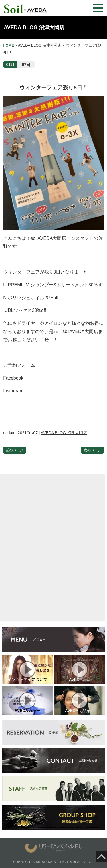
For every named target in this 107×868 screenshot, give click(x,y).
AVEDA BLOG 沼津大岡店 (34, 27)
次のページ (92, 450)
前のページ (15, 450)
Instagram (13, 391)
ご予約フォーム (19, 365)
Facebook (13, 378)
